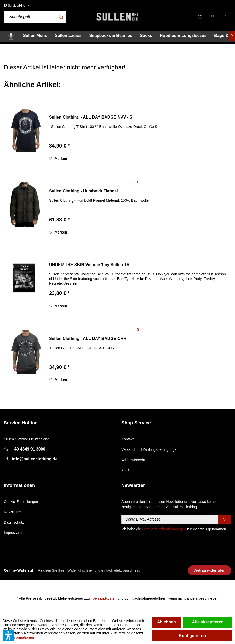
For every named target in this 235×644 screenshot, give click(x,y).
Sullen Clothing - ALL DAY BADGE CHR (88, 339)
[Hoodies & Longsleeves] (183, 36)
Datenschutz (14, 522)
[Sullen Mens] (35, 36)
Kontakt (127, 439)
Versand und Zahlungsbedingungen (150, 449)
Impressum (13, 533)
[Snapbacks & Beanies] (111, 36)
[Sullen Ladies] (68, 36)
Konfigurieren (193, 636)
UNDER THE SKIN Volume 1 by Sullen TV (89, 265)
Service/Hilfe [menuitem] (15, 6)
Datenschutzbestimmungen (164, 529)
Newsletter (12, 512)
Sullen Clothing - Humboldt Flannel (84, 191)
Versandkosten (104, 598)
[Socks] (146, 36)
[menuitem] (48, 17)
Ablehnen (166, 622)
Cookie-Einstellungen (21, 502)
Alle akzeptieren (208, 622)
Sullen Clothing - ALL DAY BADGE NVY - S (91, 117)
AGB (125, 470)
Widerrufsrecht (133, 460)
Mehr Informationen (18, 637)
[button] (9, 635)
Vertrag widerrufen (209, 570)
